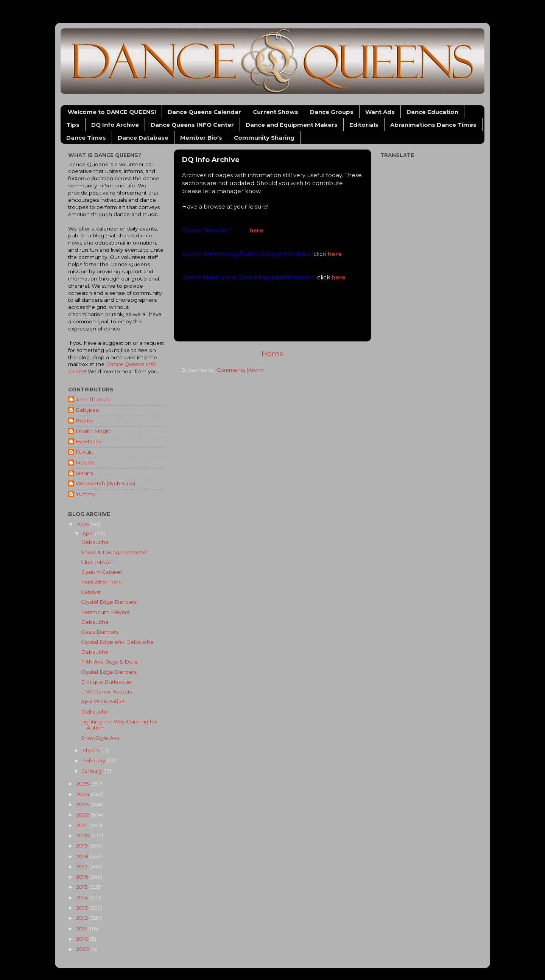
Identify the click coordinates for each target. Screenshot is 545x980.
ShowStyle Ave (100, 738)
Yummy (85, 494)
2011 (82, 929)
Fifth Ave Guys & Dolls (109, 662)
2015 (83, 887)
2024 (83, 794)
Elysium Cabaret (102, 572)
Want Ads (380, 112)
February (94, 760)
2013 (83, 908)
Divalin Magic (93, 431)
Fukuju (85, 452)
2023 (83, 804)
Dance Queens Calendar (204, 112)
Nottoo (85, 463)
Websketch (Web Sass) (105, 483)
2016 (83, 877)
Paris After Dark (101, 582)
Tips (73, 125)
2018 (83, 856)
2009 (84, 949)
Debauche (95, 542)
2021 (83, 825)
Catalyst (91, 592)
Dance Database (143, 138)
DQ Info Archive (115, 125)
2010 (83, 939)
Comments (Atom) (240, 370)
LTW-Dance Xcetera (107, 692)
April (89, 533)
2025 (83, 784)
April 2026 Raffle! (103, 701)
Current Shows (276, 112)
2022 (83, 815)
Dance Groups (332, 112)
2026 (83, 524)
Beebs (84, 421)
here (256, 231)
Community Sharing (264, 138)
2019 (83, 846)
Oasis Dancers (100, 632)
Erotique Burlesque (106, 682)
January (93, 771)
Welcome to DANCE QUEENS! (112, 112)
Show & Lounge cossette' (114, 552)
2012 (83, 918)
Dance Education (432, 112)
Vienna (85, 473)
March (91, 750)
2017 (83, 866)
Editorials (364, 125)
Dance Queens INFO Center (192, 125)
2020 (84, 835)
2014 (83, 897)
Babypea (87, 410)
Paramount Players (105, 612)
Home (273, 354)
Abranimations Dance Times (433, 125)
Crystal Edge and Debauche (117, 642)
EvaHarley (89, 441)
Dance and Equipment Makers (292, 125)
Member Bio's (201, 138)
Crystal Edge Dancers (109, 602)
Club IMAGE (97, 562)
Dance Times (86, 138)
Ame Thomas (93, 399)
